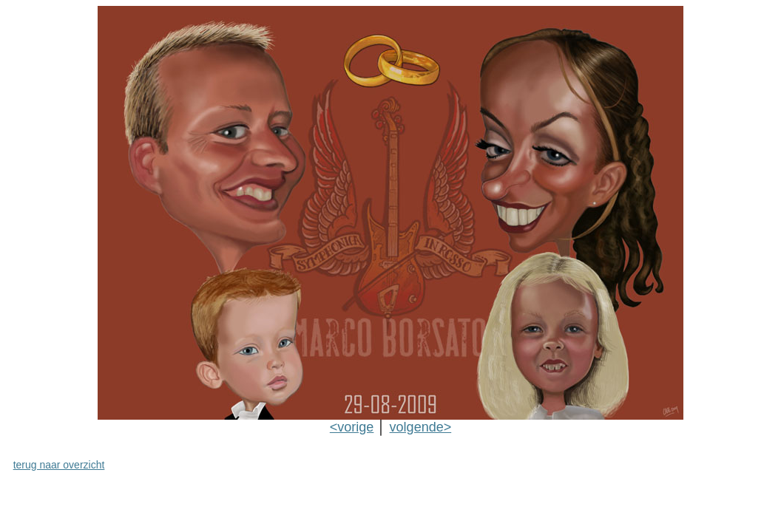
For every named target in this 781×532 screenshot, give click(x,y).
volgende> (421, 427)
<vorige (352, 427)
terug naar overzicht (59, 465)
